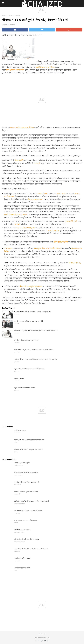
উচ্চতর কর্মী (19, 160)
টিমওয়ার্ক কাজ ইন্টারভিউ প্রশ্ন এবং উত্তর (26, 472)
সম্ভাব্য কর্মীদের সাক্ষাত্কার (26, 228)
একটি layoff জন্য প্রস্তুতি (22, 463)
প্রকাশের (18, 224)
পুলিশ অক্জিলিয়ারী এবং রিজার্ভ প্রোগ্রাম (27, 539)
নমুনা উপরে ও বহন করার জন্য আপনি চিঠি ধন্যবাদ (29, 369)
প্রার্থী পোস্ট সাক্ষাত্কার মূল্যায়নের (30, 286)
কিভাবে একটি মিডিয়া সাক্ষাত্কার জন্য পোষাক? (29, 449)
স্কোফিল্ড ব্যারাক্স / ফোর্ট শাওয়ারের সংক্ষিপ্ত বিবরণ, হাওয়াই (31, 501)
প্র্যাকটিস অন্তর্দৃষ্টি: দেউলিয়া (22, 558)
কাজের (77, 194)
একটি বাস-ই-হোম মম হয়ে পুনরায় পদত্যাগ (27, 340)
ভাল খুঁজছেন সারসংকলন (15, 70)
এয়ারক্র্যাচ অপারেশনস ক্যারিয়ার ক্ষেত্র (26, 520)
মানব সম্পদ (4, 15)
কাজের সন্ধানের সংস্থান (15, 15)
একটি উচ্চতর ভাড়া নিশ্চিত (45, 67)
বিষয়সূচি (37, 163)
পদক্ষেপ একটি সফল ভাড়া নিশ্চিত (22, 128)
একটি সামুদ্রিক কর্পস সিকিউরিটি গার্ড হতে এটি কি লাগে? (31, 549)
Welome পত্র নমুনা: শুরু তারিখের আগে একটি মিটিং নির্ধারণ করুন (34, 350)
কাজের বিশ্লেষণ (43, 194)
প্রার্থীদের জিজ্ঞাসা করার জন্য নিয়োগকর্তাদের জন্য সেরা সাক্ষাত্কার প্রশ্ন (36, 359)
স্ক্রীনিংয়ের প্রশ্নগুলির (61, 242)
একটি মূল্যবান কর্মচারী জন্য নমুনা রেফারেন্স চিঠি (29, 321)
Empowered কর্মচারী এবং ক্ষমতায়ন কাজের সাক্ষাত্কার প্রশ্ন (32, 312)
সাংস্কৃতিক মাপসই (75, 263)
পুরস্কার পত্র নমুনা (19, 378)
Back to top (42, 634)
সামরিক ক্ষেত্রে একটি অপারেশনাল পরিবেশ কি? (28, 511)
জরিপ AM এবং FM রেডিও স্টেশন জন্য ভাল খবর (29, 440)
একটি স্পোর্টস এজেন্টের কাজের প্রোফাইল (27, 482)
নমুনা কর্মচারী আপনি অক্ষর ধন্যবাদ (25, 388)
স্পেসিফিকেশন (9, 197)
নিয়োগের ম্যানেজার (35, 199)
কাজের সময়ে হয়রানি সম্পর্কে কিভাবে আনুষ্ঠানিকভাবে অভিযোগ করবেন (36, 331)
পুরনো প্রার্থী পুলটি (71, 221)
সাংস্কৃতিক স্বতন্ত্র (53, 231)
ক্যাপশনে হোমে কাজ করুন (22, 530)
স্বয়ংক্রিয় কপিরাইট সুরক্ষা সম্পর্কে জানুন (26, 492)
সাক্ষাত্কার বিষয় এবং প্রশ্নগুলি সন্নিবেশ (47, 249)
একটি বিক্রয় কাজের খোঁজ (22, 568)
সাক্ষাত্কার (8, 249)
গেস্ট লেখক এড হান (20, 430)
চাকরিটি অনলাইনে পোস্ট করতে (15, 215)
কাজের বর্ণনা (61, 194)
